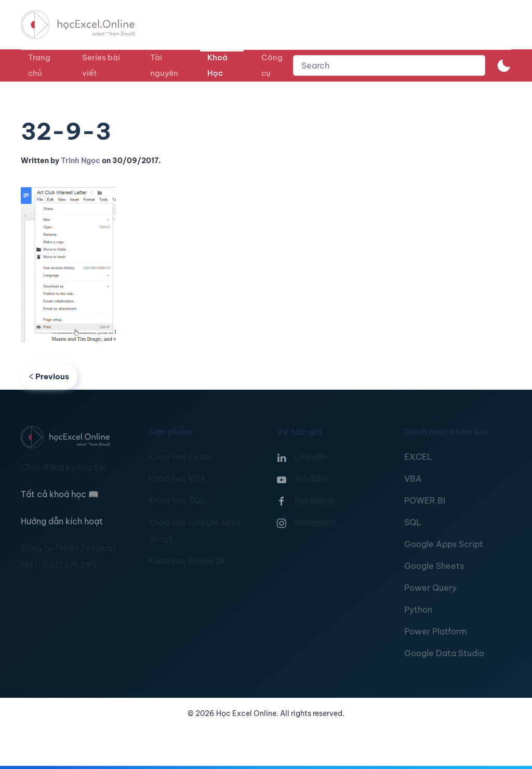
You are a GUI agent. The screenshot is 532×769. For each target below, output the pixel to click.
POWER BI (425, 500)
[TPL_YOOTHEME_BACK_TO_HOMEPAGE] (87, 25)
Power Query (430, 588)
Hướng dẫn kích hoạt (62, 521)
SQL (413, 522)
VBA (413, 479)
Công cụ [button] (272, 65)
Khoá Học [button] (217, 65)
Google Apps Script (444, 544)
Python (418, 609)
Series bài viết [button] (101, 65)
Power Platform (435, 631)
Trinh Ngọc (81, 161)
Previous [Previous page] (49, 376)
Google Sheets (434, 566)
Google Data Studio (444, 653)
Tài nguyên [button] (164, 65)
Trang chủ (39, 65)
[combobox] (389, 65)
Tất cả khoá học (60, 494)
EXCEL (418, 457)
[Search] (389, 65)
